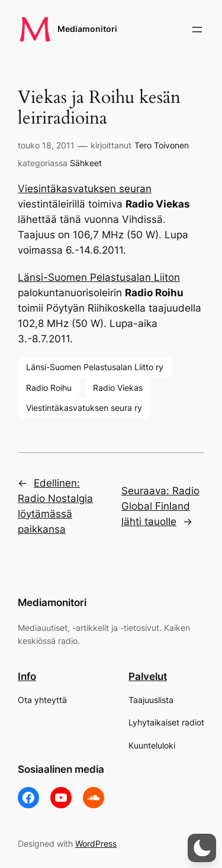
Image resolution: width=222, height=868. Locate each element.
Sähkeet (86, 163)
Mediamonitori (87, 29)
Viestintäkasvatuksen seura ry (84, 408)
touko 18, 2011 (46, 145)
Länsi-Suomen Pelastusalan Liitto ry (95, 367)
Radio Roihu (49, 388)
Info (27, 676)
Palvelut (148, 676)
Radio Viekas (118, 388)
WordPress (96, 843)
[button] (202, 848)
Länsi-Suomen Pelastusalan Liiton (99, 277)
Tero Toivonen (162, 145)
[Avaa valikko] (197, 30)
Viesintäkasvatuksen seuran (85, 189)
